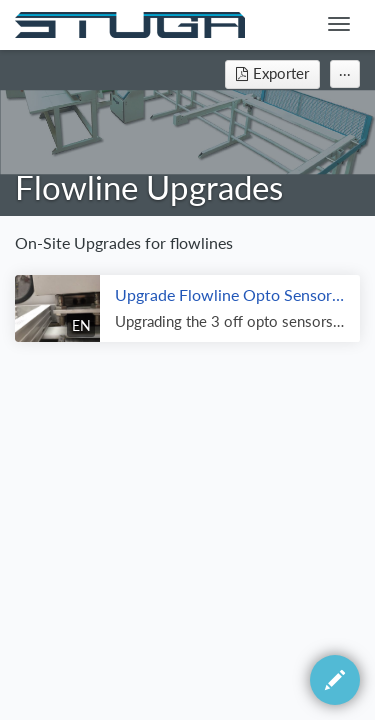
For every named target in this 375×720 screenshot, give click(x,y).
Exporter (272, 73)
